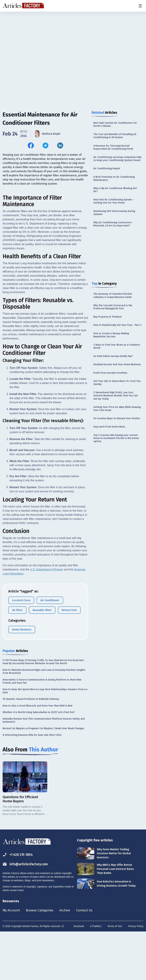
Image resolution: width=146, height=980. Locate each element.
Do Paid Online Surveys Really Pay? (113, 356)
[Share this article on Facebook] (31, 145)
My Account (11, 958)
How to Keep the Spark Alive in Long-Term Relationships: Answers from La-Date (45, 739)
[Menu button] (140, 6)
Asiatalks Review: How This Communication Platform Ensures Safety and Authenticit (44, 768)
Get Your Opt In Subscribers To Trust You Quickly (117, 383)
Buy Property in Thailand (107, 317)
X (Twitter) (96, 974)
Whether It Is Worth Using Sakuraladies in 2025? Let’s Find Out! (39, 760)
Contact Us (87, 958)
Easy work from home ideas (109, 427)
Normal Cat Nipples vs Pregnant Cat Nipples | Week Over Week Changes (43, 776)
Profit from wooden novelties (110, 373)
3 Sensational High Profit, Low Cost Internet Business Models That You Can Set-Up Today (116, 396)
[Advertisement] (73, 39)
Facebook (79, 974)
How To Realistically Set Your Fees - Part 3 (117, 325)
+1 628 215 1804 (18, 903)
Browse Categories (41, 958)
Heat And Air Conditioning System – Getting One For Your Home (114, 201)
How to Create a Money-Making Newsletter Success (111, 335)
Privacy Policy (136, 974)
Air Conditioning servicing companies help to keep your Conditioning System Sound (117, 159)
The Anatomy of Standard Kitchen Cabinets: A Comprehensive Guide (113, 295)
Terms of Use (115, 974)
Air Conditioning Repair (107, 168)
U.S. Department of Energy (47, 617)
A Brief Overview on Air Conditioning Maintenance (114, 178)
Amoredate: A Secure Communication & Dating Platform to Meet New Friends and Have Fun (42, 729)
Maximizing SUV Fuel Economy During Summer (114, 213)
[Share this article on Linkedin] (60, 145)
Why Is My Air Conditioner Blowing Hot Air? (115, 190)
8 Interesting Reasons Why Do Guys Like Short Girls (32, 783)
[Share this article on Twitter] (45, 145)
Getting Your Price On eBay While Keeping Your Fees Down (117, 409)
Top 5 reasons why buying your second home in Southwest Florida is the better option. (116, 438)
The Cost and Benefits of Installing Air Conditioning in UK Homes (115, 136)
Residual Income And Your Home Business (117, 364)
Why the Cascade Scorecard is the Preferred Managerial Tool (113, 307)
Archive (67, 958)
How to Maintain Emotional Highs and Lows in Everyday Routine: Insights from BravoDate (44, 719)
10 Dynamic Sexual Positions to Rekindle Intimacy (31, 747)
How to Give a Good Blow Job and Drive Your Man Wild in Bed (37, 753)
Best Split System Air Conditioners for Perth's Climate (115, 124)
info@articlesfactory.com (26, 912)
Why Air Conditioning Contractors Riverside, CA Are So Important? (113, 224)
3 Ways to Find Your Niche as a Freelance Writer (117, 346)
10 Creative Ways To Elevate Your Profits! (117, 418)
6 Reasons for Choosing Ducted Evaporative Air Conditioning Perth (113, 147)
